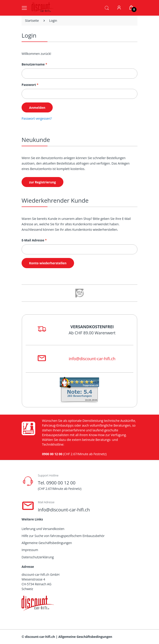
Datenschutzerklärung (38, 557)
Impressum (30, 550)
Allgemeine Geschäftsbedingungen (47, 543)
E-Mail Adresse (34, 240)
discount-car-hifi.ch (40, 637)
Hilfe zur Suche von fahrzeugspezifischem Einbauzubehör (63, 536)
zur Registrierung (42, 182)
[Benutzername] (79, 73)
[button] (107, 7)
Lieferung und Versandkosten (43, 529)
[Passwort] (79, 94)
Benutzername (34, 64)
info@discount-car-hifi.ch (92, 359)
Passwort (30, 85)
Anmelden (37, 108)
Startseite (32, 21)
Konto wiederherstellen (48, 263)
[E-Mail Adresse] (79, 249)
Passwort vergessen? (37, 118)
